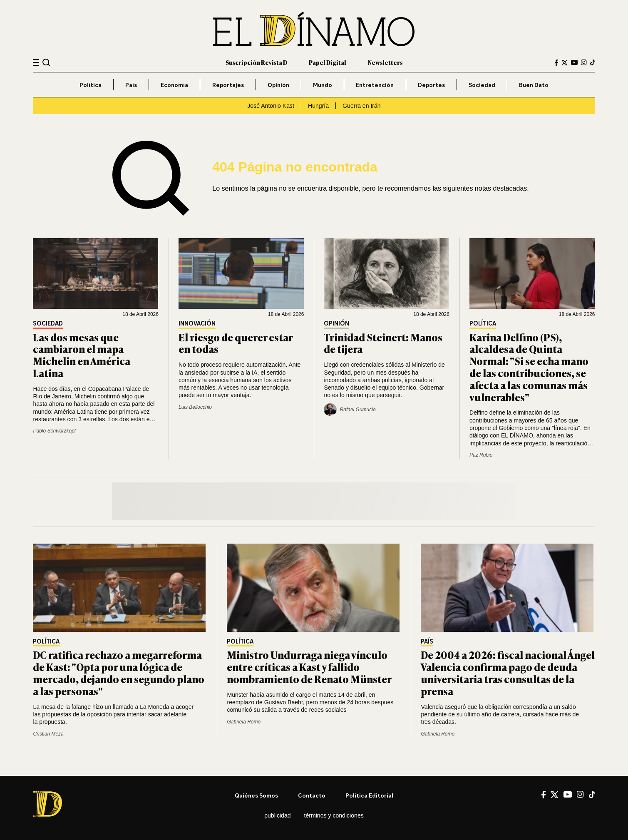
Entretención (375, 85)
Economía (174, 85)
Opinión (278, 85)
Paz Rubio (481, 455)
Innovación (197, 324)
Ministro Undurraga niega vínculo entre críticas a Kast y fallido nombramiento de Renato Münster (309, 667)
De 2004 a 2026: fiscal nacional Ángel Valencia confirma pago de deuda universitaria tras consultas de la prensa (508, 672)
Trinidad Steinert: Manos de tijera (383, 343)
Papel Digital (328, 62)
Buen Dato (534, 85)
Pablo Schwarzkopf (54, 431)
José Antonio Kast (271, 106)
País (131, 85)
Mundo (323, 85)
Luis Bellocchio (195, 407)
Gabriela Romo (244, 722)
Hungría (318, 106)
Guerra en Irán (362, 106)
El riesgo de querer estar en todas (236, 343)
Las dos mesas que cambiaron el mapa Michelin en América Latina (82, 355)
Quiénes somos (256, 795)
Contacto (312, 795)
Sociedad (482, 85)
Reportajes (228, 85)
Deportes (431, 85)
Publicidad (277, 815)
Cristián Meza (48, 734)
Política (91, 85)
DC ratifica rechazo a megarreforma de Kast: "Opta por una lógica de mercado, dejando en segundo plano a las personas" (119, 672)
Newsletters (385, 62)
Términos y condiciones (334, 815)
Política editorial (369, 795)
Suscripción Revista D (256, 62)
